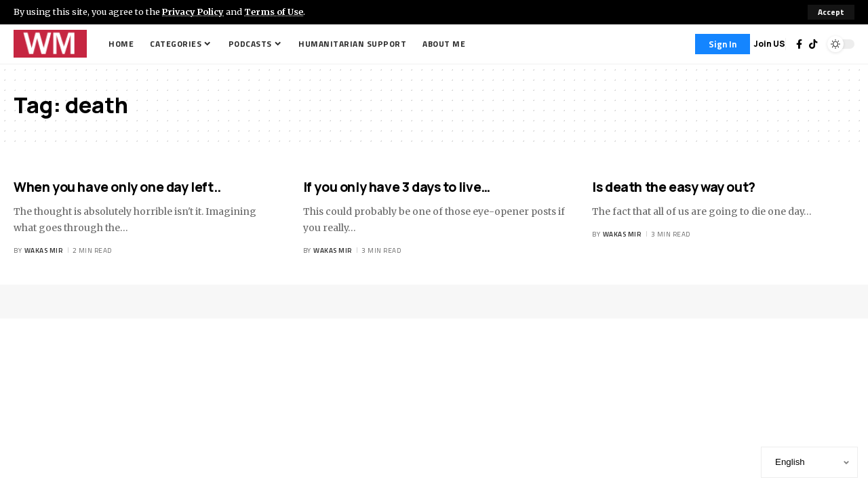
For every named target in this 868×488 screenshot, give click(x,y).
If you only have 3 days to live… (397, 187)
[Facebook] (799, 44)
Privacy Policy (194, 12)
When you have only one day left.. (117, 187)
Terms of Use (276, 12)
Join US (769, 44)
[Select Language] (809, 462)
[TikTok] (813, 44)
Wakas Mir (44, 250)
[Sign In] (723, 44)
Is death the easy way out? (674, 187)
